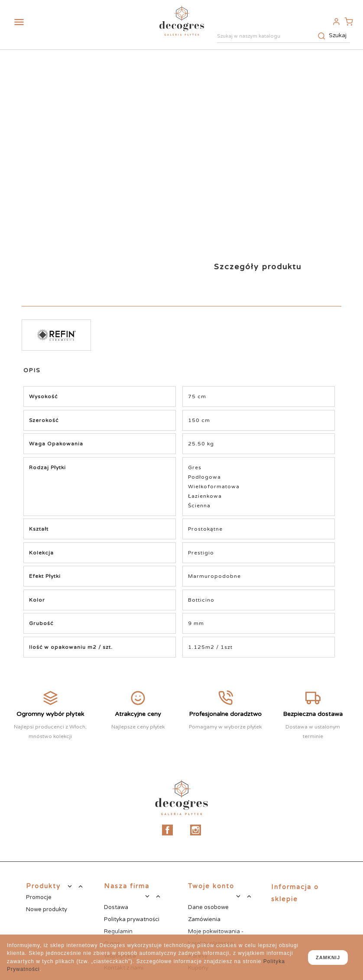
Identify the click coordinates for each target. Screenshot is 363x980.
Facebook (167, 830)
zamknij (328, 957)
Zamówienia (204, 919)
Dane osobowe (208, 907)
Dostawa (116, 907)
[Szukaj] (284, 37)
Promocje (39, 897)
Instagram (196, 830)
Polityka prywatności (132, 919)
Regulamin (118, 932)
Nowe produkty (47, 909)
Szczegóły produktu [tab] (258, 267)
